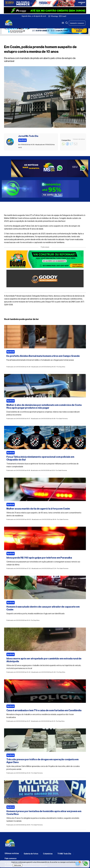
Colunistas (48, 854)
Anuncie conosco (77, 23)
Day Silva (62, 367)
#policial (11, 352)
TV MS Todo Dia (64, 854)
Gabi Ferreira (63, 419)
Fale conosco (11, 859)
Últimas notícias (12, 853)
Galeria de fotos (31, 854)
